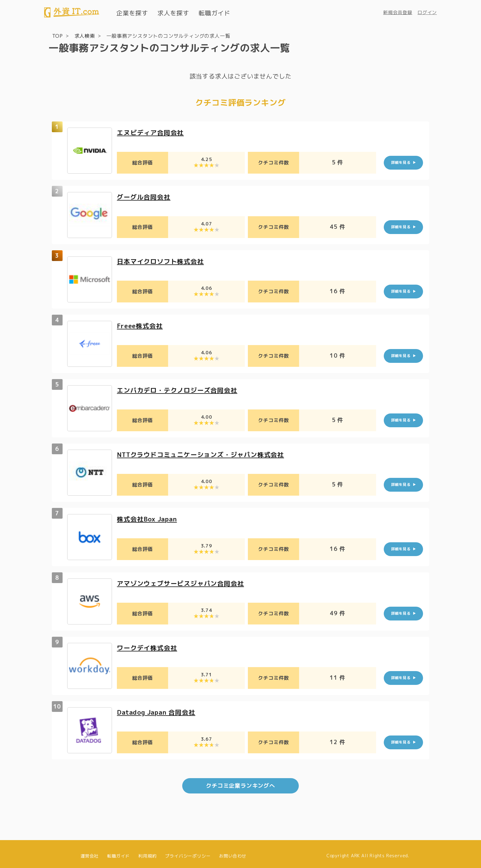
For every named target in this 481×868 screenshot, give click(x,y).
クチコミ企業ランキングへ (240, 782)
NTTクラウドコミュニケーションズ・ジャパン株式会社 (205, 454)
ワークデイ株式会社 (148, 647)
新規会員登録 (398, 12)
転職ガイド (214, 13)
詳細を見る (401, 162)
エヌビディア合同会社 (152, 132)
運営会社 (89, 852)
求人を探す (173, 13)
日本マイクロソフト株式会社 (162, 261)
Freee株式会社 (141, 325)
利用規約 (147, 852)
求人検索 (85, 36)
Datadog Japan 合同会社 (159, 711)
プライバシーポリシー (188, 852)
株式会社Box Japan (149, 518)
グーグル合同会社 (145, 196)
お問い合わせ (233, 852)
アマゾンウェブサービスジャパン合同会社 (183, 583)
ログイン (427, 12)
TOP (58, 36)
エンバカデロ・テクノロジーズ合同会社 (180, 389)
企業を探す (132, 13)
